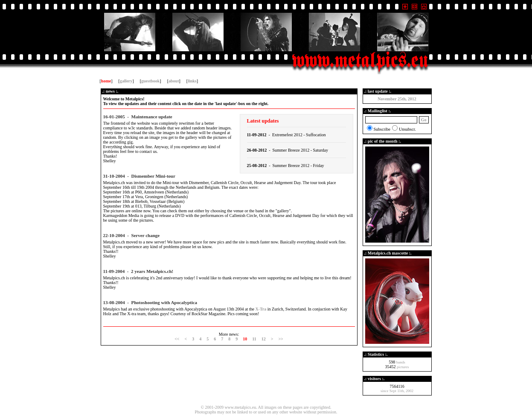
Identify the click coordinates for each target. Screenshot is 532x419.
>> (281, 339)
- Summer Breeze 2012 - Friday (286, 166)
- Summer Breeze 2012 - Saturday (288, 150)
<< (177, 339)
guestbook (150, 81)
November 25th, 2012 (397, 99)
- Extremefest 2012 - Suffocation (286, 135)
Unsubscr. (407, 129)
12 (264, 339)
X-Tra (261, 309)
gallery (126, 81)
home (106, 81)
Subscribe (382, 129)
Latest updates (263, 121)
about (174, 81)
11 (254, 339)
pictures (403, 367)
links (192, 81)
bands (401, 362)
